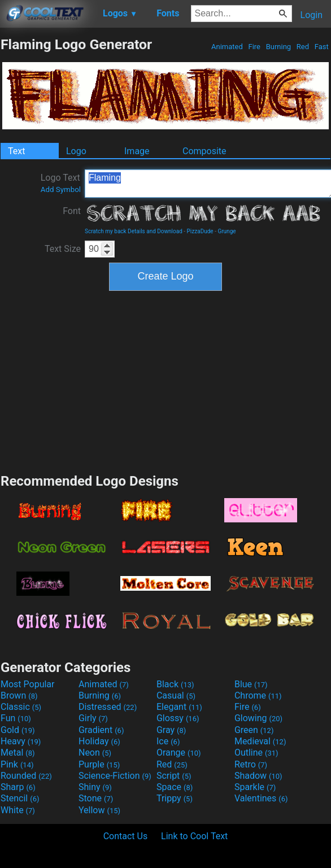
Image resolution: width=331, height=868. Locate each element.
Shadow (258, 776)
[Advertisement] (165, 381)
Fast (322, 47)
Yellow (99, 810)
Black (175, 684)
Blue (251, 684)
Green (254, 730)
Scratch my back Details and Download (134, 231)
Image (137, 151)
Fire (254, 47)
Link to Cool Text (194, 836)
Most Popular (28, 684)
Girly (93, 718)
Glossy (178, 718)
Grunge (227, 231)
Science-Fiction (115, 776)
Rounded (26, 776)
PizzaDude (200, 231)
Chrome (258, 695)
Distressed (108, 707)
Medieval (260, 741)
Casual (176, 695)
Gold (18, 730)
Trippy (175, 798)
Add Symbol (61, 189)
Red (303, 47)
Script (174, 776)
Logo (76, 151)
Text (16, 151)
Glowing (258, 718)
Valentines (261, 798)
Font (72, 211)
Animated (227, 47)
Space (175, 787)
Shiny (95, 787)
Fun (16, 718)
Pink (17, 764)
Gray (171, 730)
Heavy (21, 741)
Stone (96, 798)
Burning (278, 47)
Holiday (99, 741)
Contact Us (126, 836)
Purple (99, 764)
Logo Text (61, 183)
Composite (204, 151)
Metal (18, 753)
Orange (179, 753)
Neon (95, 753)
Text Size (63, 249)
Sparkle (255, 787)
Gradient (101, 730)
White (18, 810)
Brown (19, 695)
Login (312, 15)
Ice (168, 741)
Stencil (20, 798)
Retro (251, 764)
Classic (21, 707)
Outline (256, 753)
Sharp (18, 787)
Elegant (179, 707)
